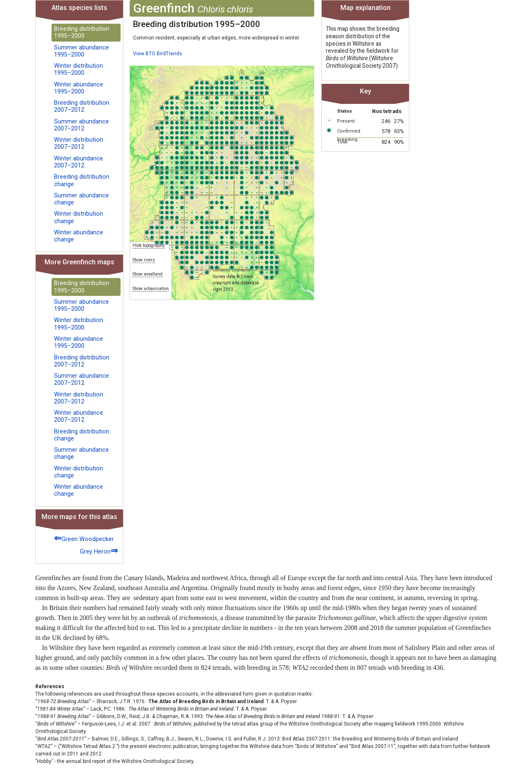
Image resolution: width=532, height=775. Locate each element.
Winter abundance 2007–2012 (79, 162)
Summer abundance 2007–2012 (81, 125)
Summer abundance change (81, 199)
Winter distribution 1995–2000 (79, 69)
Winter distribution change (79, 217)
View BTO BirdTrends (158, 54)
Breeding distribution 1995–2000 (82, 32)
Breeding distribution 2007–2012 (82, 106)
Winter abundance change (79, 236)
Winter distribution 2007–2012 (79, 143)
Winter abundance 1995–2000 (79, 88)
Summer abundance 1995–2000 (81, 51)
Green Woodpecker (84, 538)
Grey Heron (99, 550)
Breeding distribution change (82, 180)
